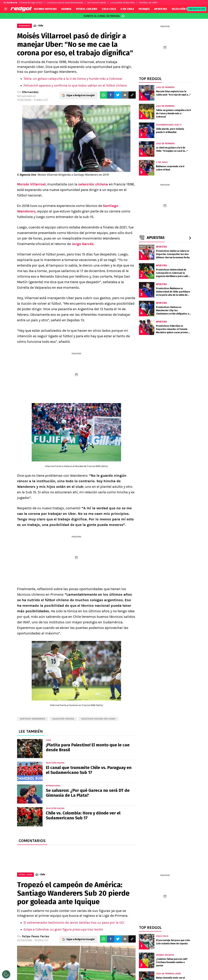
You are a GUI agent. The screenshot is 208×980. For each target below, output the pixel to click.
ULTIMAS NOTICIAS (45, 9)
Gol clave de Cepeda (97, 3)
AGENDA (66, 9)
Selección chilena (63, 719)
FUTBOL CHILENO (87, 9)
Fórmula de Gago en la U (31, 3)
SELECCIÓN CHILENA (184, 9)
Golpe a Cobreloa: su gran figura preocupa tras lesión (63, 929)
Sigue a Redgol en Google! (81, 95)
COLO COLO (109, 9)
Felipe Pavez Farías (36, 936)
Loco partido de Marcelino (123, 3)
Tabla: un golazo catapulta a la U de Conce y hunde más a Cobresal (73, 79)
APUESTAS (161, 9)
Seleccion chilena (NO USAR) (98, 719)
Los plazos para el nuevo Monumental (65, 3)
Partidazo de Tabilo (148, 3)
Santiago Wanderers (32, 719)
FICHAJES (144, 9)
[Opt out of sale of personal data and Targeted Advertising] (6, 974)
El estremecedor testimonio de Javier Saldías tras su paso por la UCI (74, 923)
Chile (41, 26)
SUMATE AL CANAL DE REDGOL (104, 16)
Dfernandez (30, 92)
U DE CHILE (127, 9)
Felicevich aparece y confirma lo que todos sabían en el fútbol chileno (75, 85)
